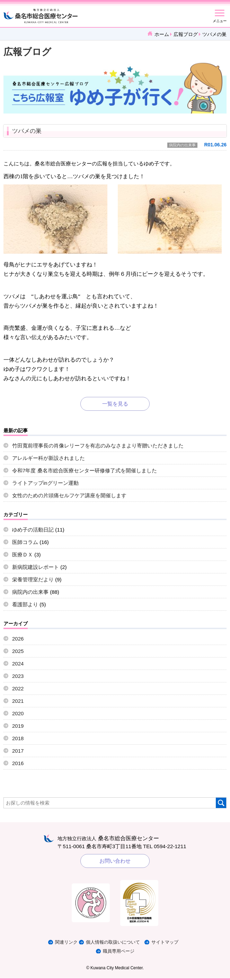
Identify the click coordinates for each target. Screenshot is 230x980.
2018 (18, 738)
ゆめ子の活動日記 (33, 530)
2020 (18, 713)
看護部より (25, 604)
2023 (18, 676)
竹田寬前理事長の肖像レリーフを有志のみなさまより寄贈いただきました (98, 446)
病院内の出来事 (182, 145)
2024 (18, 664)
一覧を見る (115, 404)
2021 (18, 701)
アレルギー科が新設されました (48, 458)
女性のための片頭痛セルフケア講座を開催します (69, 495)
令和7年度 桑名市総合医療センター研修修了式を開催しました (85, 470)
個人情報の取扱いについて (113, 942)
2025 (18, 651)
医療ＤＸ (23, 555)
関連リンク (66, 942)
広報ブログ (186, 34)
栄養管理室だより (33, 579)
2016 (18, 763)
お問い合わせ (115, 861)
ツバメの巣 (27, 131)
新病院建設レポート (36, 567)
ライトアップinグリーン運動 (45, 483)
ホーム (162, 34)
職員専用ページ (119, 951)
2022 (18, 688)
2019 (18, 726)
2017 (18, 751)
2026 (18, 639)
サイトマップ (165, 942)
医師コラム (25, 542)
